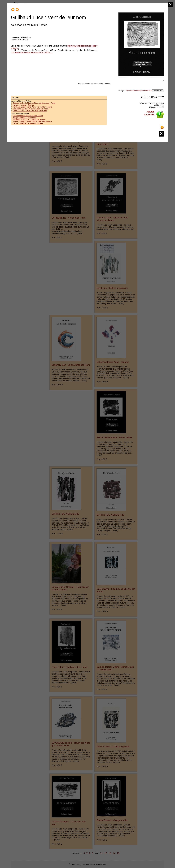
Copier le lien (158, 91)
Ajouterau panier (149, 113)
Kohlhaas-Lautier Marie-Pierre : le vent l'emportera (32, 107)
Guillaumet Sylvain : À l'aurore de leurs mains (31, 109)
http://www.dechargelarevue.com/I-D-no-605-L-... (32, 52)
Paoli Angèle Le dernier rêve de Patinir (28, 116)
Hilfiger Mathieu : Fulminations (25, 118)
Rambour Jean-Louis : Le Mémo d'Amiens (29, 120)
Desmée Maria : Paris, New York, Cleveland (30, 111)
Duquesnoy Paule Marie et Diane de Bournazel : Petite (34, 103)
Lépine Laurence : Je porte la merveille (28, 123)
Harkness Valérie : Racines (23, 105)
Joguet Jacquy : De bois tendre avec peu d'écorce (32, 121)
